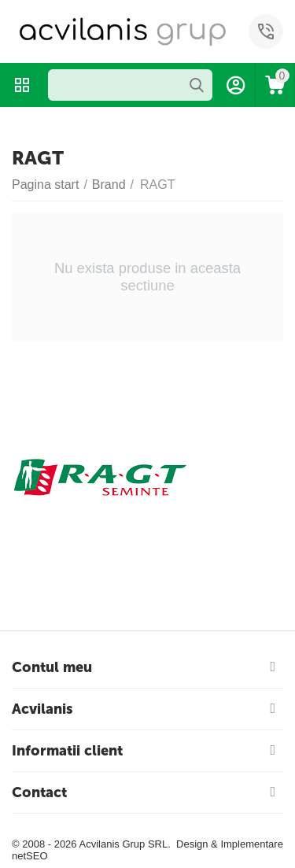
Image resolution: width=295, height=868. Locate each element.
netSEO (30, 856)
